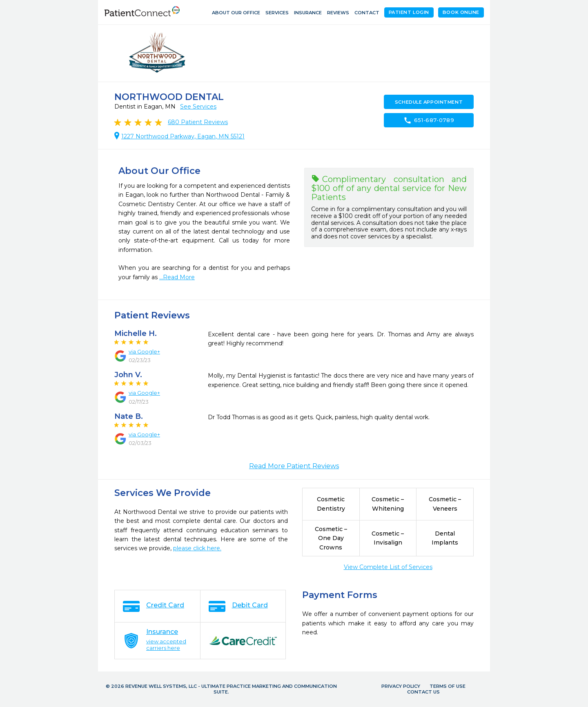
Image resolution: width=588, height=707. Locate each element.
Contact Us (423, 692)
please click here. (197, 548)
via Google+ (144, 351)
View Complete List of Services (388, 567)
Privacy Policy (401, 686)
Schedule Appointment (429, 102)
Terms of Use (448, 686)
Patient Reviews (198, 122)
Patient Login (409, 12)
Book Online (461, 12)
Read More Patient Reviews (294, 466)
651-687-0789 (429, 120)
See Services (198, 107)
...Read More (177, 277)
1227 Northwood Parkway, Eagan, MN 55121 (183, 136)
